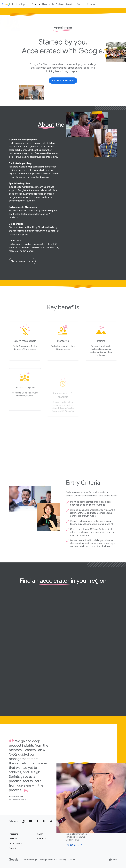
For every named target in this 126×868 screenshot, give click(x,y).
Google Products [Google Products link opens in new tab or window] (48, 860)
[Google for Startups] (14, 4)
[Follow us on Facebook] (44, 821)
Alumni (81, 4)
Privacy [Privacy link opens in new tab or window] (63, 860)
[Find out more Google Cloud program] (74, 845)
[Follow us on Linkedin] (37, 821)
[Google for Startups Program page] (13, 834)
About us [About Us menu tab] (91, 4)
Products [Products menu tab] (60, 4)
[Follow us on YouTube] (30, 821)
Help (113, 860)
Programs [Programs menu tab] (36, 4)
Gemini (70, 4)
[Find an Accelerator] (63, 81)
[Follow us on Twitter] (51, 821)
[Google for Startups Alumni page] (40, 834)
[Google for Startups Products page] (13, 839)
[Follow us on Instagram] (23, 821)
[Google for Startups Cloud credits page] (15, 844)
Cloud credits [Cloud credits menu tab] (48, 4)
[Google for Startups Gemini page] (12, 848)
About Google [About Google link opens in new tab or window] (31, 860)
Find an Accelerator (22, 261)
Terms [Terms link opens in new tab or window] (72, 860)
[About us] (41, 839)
